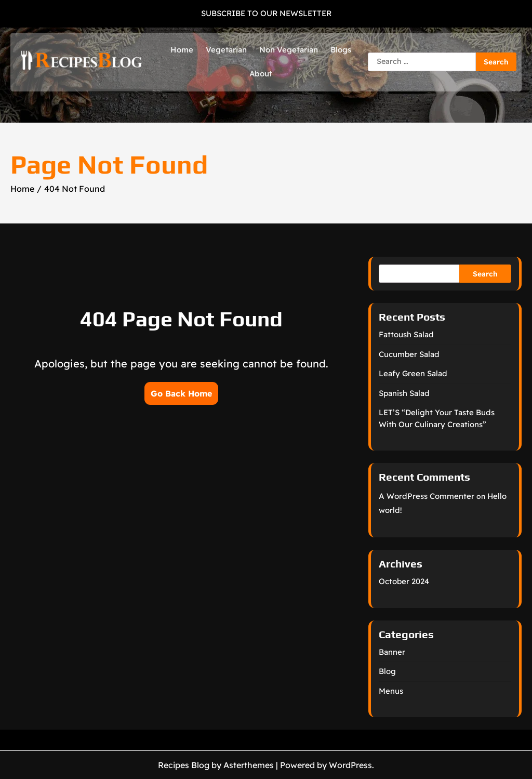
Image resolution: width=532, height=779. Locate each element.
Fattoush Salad (406, 334)
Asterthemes (249, 765)
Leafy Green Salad (413, 373)
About (261, 74)
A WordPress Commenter (427, 496)
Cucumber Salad (409, 354)
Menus (391, 691)
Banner (392, 652)
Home (182, 50)
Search (485, 274)
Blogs (341, 50)
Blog (387, 671)
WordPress (350, 765)
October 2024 (404, 581)
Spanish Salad (404, 393)
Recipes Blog (184, 765)
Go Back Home (181, 393)
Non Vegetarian (289, 50)
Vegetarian (226, 50)
